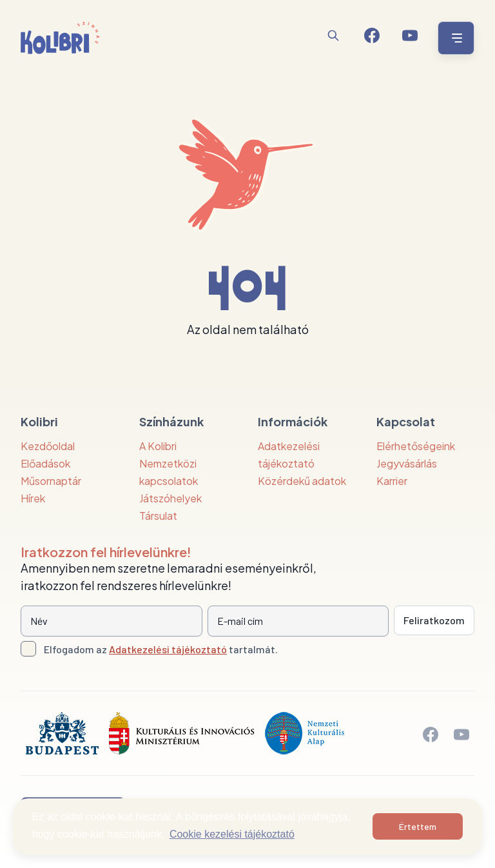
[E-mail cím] (298, 621)
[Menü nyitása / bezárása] (454, 38)
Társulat (158, 516)
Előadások (45, 463)
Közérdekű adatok (302, 481)
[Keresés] (333, 35)
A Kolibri (158, 446)
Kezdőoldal (48, 446)
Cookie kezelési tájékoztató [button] (232, 834)
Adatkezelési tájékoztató (168, 649)
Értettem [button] (418, 826)
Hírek (33, 498)
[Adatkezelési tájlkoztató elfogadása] (28, 649)
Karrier (392, 481)
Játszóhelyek (170, 498)
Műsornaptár (51, 481)
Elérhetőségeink (416, 446)
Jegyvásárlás (407, 463)
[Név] (112, 621)
